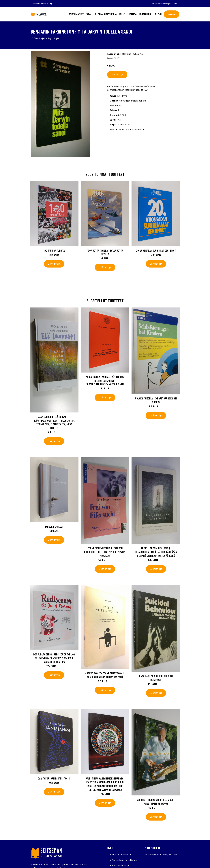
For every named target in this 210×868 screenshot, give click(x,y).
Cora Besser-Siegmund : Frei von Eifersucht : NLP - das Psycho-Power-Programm (105, 552)
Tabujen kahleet (54, 527)
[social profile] (51, 4)
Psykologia (54, 38)
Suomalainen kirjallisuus (110, 14)
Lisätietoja (117, 75)
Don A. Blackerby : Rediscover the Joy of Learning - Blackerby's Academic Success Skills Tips (54, 658)
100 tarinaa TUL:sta (54, 250)
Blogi (158, 14)
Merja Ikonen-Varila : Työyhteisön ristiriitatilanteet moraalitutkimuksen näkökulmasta (105, 380)
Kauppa (171, 14)
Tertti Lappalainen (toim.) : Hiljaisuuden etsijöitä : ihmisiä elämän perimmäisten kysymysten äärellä (156, 552)
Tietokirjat (39, 38)
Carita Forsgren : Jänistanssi (54, 778)
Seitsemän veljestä (80, 14)
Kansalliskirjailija (140, 14)
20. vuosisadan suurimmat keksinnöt (156, 250)
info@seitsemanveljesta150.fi (164, 4)
